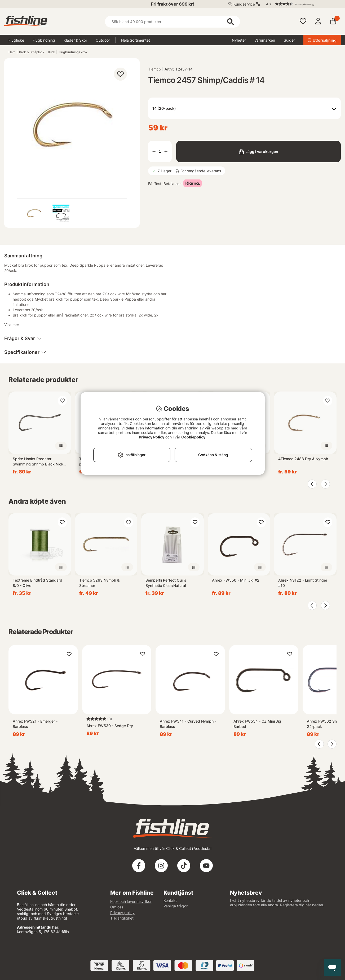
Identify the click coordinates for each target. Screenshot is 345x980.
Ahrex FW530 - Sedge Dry (110, 726)
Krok (52, 52)
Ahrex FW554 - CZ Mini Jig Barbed (257, 724)
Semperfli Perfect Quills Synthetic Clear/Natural (166, 583)
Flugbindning (44, 40)
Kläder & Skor (75, 40)
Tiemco (154, 69)
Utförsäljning (322, 40)
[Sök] (173, 22)
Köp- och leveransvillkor (131, 901)
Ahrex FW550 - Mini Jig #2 (236, 580)
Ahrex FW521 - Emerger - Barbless (35, 724)
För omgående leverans (201, 171)
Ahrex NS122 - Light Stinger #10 (303, 583)
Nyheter (239, 40)
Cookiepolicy (193, 437)
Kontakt (170, 900)
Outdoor (103, 40)
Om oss (117, 907)
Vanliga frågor (176, 906)
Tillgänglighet (122, 918)
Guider (289, 40)
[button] (301, 4)
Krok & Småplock (32, 52)
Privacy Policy (152, 437)
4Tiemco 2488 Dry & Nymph (303, 459)
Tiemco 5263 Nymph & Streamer (99, 583)
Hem (12, 52)
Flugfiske (16, 40)
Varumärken (265, 40)
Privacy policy (122, 913)
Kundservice (244, 4)
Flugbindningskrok (73, 52)
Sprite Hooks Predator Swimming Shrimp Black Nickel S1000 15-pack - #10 (39, 462)
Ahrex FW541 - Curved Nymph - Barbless (188, 724)
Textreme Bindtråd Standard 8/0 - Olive (37, 583)
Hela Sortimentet (136, 40)
